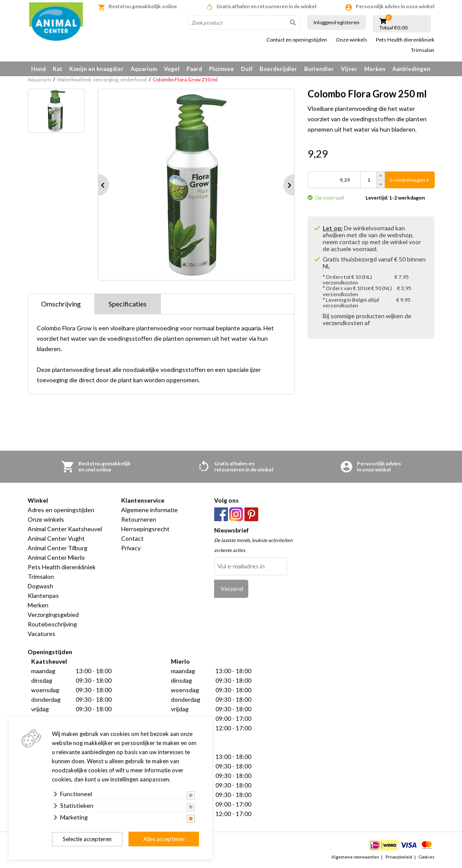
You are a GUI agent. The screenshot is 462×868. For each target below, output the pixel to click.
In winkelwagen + (409, 180)
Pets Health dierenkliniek (405, 40)
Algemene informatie (149, 510)
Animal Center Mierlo (56, 557)
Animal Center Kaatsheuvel (65, 529)
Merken (375, 69)
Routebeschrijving (52, 624)
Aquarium (144, 69)
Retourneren (139, 519)
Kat (58, 69)
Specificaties (128, 304)
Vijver (349, 69)
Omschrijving (61, 304)
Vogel (172, 69)
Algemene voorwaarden (355, 857)
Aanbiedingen (411, 69)
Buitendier (319, 69)
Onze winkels (351, 40)
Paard (194, 69)
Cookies (427, 857)
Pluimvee (221, 69)
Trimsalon (423, 50)
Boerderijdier (278, 69)
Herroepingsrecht (145, 529)
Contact (132, 538)
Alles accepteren (164, 839)
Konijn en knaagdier (96, 69)
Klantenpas (43, 595)
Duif (247, 69)
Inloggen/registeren (337, 22)
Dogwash (40, 586)
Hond (38, 69)
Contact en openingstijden (297, 40)
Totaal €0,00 (393, 28)
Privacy (131, 548)
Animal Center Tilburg (58, 548)
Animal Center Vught (56, 538)
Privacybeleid (399, 857)
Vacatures (42, 634)
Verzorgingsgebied (53, 615)
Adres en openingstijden (61, 510)
